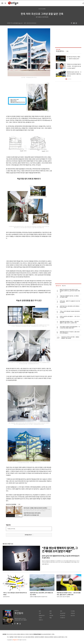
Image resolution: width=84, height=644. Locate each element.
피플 (50, 618)
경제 (50, 611)
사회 (40, 613)
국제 (50, 613)
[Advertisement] (26, 250)
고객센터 (27, 634)
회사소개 (9, 634)
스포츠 (40, 618)
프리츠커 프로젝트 (11, 504)
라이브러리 (63, 616)
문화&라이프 (42, 616)
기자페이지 (63, 618)
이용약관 (31, 634)
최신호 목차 (63, 613)
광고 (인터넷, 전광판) (16, 634)
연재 (61, 611)
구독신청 (73, 613)
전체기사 (41, 620)
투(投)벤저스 (60, 51)
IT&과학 (51, 616)
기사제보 (73, 611)
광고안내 (73, 616)
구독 (19, 504)
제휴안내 (22, 634)
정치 (40, 611)
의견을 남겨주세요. (11, 529)
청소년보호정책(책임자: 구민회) (48, 634)
